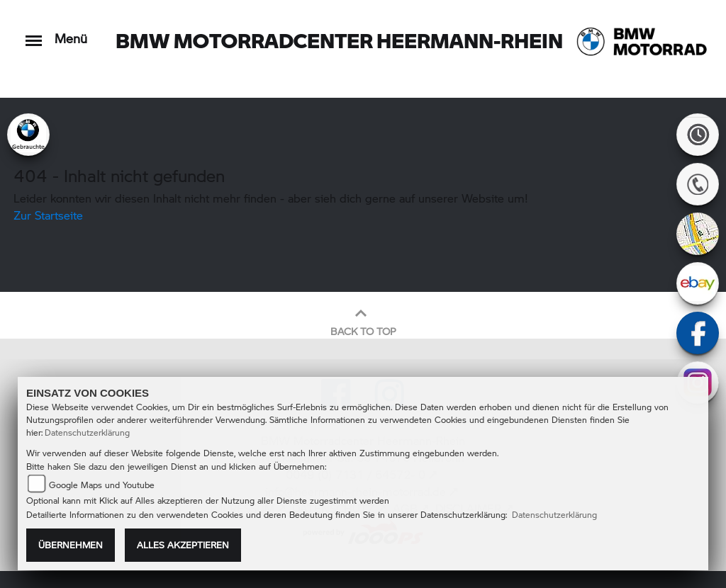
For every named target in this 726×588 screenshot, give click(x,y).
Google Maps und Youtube (102, 485)
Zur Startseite (48, 215)
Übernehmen (71, 545)
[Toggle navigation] (34, 34)
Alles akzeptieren (183, 545)
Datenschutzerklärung (87, 432)
